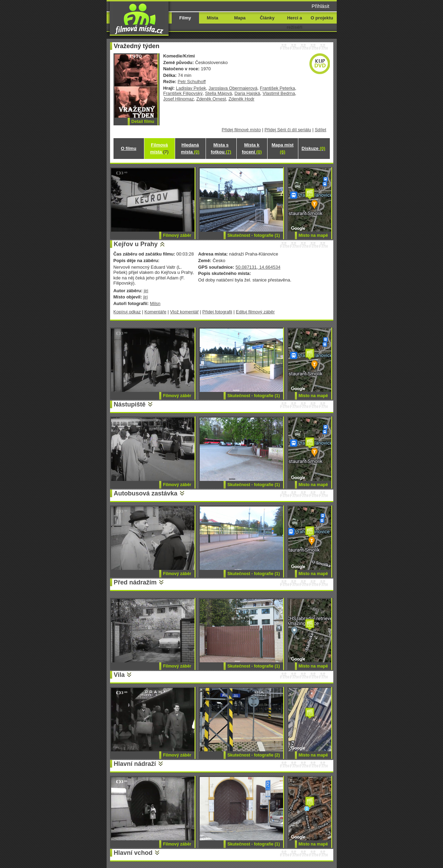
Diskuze (313, 148)
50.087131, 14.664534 (258, 267)
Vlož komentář (184, 312)
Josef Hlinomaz (179, 99)
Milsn (155, 303)
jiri (146, 291)
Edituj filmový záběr (255, 312)
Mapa (240, 18)
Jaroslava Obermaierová (233, 88)
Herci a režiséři (294, 23)
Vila (119, 675)
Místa (212, 18)
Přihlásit (320, 6)
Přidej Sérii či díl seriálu (288, 130)
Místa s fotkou (221, 148)
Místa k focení (252, 148)
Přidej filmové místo (241, 130)
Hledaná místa (190, 148)
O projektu (322, 18)
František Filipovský (183, 93)
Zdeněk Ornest (211, 99)
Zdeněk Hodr (241, 99)
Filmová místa (159, 148)
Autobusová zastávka (146, 493)
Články (267, 18)
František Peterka (278, 88)
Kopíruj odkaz (127, 312)
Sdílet (320, 130)
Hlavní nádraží (135, 764)
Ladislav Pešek (191, 88)
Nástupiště (130, 404)
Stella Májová (218, 93)
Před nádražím (135, 582)
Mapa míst (283, 148)
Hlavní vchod (133, 853)
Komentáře (155, 312)
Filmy (185, 18)
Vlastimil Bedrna (279, 93)
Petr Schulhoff (192, 82)
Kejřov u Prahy (136, 244)
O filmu (129, 148)
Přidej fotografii (217, 312)
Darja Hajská (247, 93)
